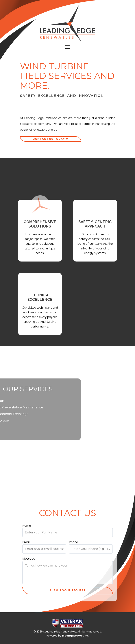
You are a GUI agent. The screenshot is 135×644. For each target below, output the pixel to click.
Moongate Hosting (75, 636)
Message (29, 559)
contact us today (50, 139)
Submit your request (67, 590)
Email (26, 542)
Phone (73, 542)
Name (27, 526)
